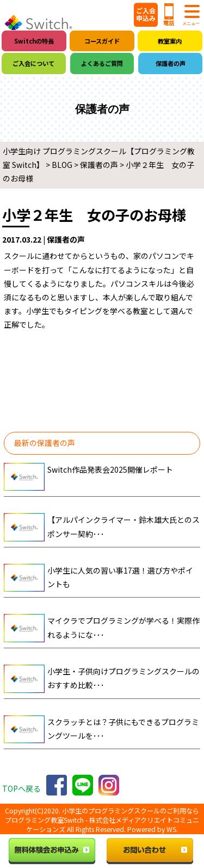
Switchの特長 (34, 41)
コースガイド (102, 41)
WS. (172, 829)
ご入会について (33, 63)
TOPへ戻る (21, 788)
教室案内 (170, 41)
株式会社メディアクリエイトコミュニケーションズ (113, 825)
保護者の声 (171, 63)
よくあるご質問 (102, 63)
